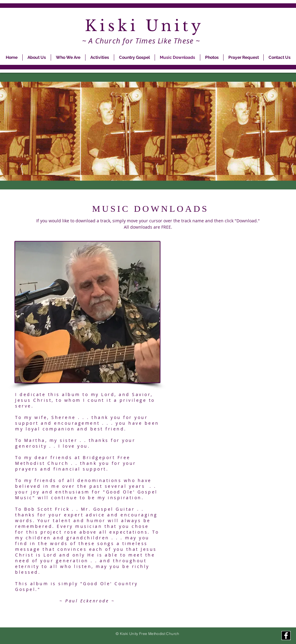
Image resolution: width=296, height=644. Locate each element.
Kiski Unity (148, 26)
